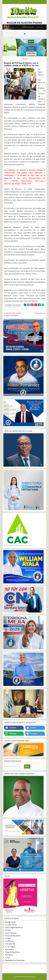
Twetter (31, 728)
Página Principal (11, 315)
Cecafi (8, 957)
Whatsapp (11, 734)
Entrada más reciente (14, 313)
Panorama (9, 955)
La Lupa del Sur (11, 925)
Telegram (32, 734)
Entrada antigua (39, 313)
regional (25, 59)
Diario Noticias (11, 933)
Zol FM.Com (10, 941)
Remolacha (10, 949)
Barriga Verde (10, 922)
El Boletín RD (10, 944)
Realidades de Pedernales (15, 960)
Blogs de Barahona (12, 952)
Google (8, 938)
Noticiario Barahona (13, 936)
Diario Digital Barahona (14, 927)
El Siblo (8, 930)
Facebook (11, 728)
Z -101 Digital (10, 947)
